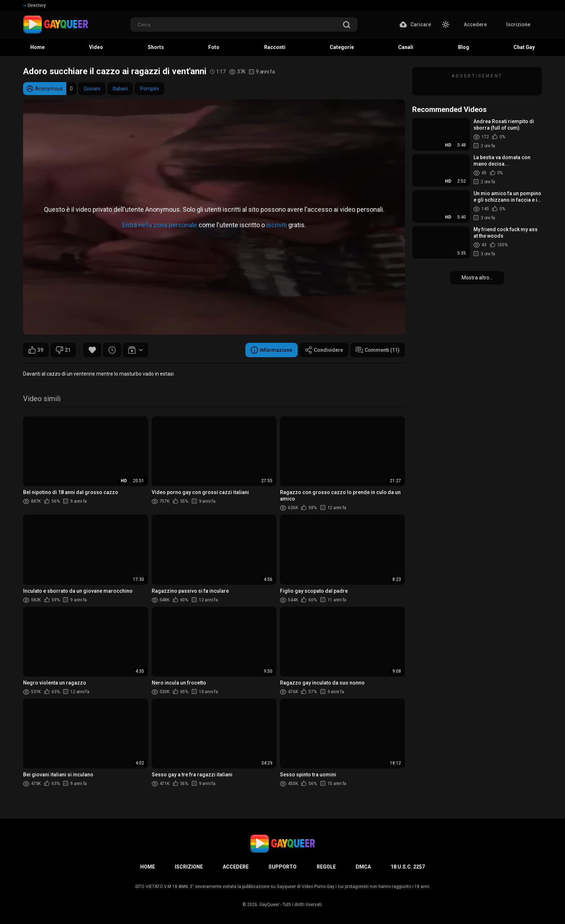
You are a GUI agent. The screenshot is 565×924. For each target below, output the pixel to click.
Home (148, 867)
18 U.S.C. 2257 (408, 867)
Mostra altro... (477, 278)
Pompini (150, 89)
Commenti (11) (378, 350)
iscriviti (277, 225)
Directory (34, 5)
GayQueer (269, 905)
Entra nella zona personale (160, 225)
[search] (347, 25)
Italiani (120, 89)
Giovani (92, 89)
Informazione (272, 350)
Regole (326, 867)
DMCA (363, 867)
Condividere (324, 350)
